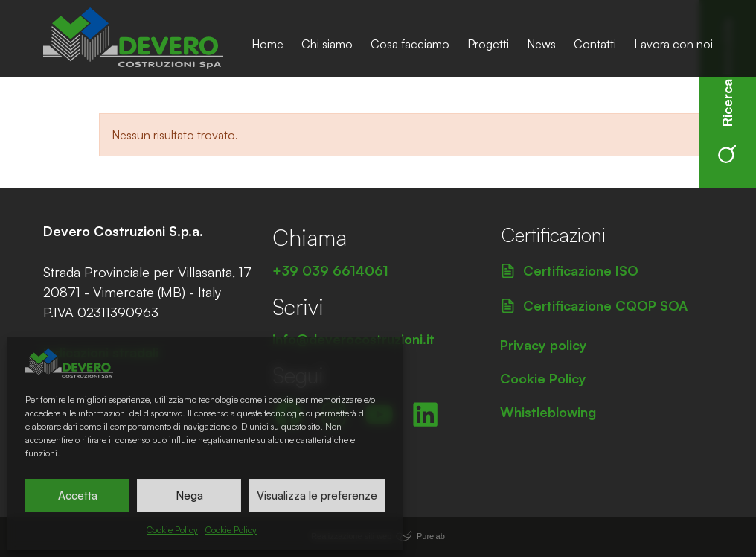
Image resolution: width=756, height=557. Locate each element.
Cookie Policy (172, 530)
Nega (189, 496)
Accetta (78, 496)
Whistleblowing (548, 412)
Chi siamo (327, 44)
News (541, 44)
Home (268, 44)
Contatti (595, 44)
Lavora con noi (673, 44)
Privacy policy (544, 345)
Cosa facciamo (410, 44)
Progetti (488, 44)
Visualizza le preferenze (317, 496)
